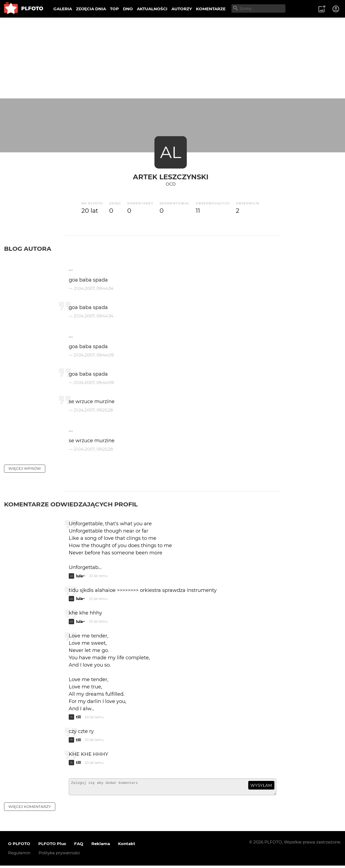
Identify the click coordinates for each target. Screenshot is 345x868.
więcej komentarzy (30, 809)
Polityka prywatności (59, 855)
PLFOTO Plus (52, 846)
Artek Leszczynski (171, 177)
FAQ (79, 846)
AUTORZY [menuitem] (182, 9)
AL (171, 152)
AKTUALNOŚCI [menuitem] (152, 9)
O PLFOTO (19, 846)
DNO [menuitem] (128, 9)
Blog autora (28, 249)
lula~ (80, 576)
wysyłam (261, 785)
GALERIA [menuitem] (63, 9)
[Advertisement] (172, 58)
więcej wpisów (25, 468)
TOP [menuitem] (114, 9)
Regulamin (19, 855)
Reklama (101, 846)
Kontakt (127, 846)
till (78, 717)
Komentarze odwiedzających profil (71, 504)
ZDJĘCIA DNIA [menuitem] (91, 9)
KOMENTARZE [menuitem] (211, 9)
